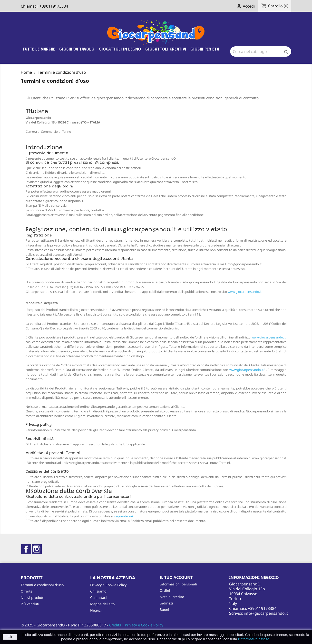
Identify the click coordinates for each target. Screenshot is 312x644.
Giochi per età (205, 50)
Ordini (165, 590)
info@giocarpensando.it (266, 613)
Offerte (27, 591)
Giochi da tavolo (77, 50)
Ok (10, 637)
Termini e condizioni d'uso (42, 585)
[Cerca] (261, 51)
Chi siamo (98, 591)
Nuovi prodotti (33, 598)
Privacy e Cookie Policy (108, 585)
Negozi (96, 610)
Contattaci (98, 598)
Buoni (164, 609)
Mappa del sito (102, 604)
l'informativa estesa (254, 639)
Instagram (37, 549)
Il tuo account (176, 577)
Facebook (26, 549)
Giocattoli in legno (120, 50)
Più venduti (30, 604)
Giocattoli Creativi (166, 50)
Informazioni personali (178, 584)
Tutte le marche (39, 50)
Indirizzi (166, 603)
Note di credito (172, 597)
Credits (115, 625)
